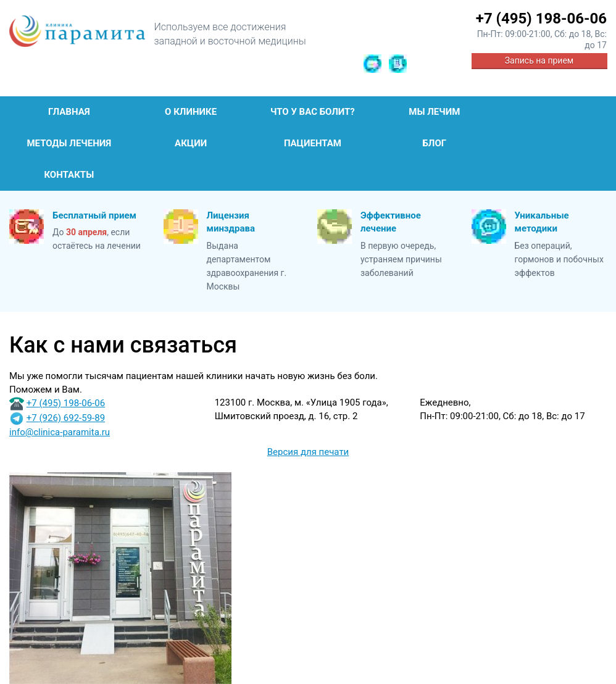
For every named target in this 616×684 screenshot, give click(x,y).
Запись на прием (539, 60)
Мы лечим (434, 112)
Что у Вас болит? (313, 112)
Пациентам (313, 143)
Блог (434, 143)
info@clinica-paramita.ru (60, 432)
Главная (69, 112)
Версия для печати (308, 452)
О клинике (191, 112)
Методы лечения (69, 143)
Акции (191, 143)
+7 (541, 19)
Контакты (69, 175)
